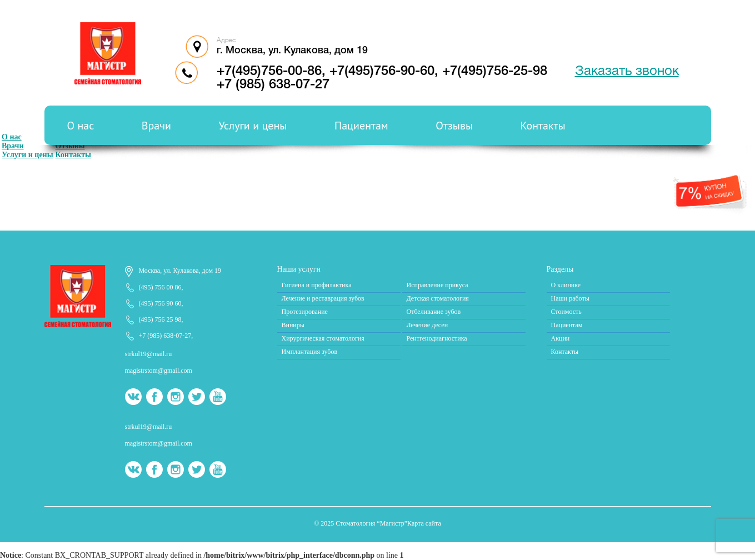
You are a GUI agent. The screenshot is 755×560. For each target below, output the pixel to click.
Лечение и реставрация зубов (323, 298)
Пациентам (361, 126)
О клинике (566, 285)
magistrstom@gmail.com (159, 371)
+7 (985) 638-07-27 (273, 85)
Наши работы (570, 298)
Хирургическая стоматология (323, 338)
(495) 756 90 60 (160, 303)
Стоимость (566, 312)
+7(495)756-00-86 (269, 72)
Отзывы (454, 126)
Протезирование (305, 312)
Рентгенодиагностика (437, 338)
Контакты (543, 126)
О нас (81, 126)
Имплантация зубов (310, 352)
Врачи (156, 126)
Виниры (293, 325)
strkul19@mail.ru (149, 354)
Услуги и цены (252, 126)
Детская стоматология (438, 298)
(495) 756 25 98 (160, 319)
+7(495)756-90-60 (382, 72)
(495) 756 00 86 (160, 287)
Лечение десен (427, 325)
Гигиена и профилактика (317, 285)
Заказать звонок (627, 72)
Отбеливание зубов (434, 312)
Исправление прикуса (437, 285)
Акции (561, 338)
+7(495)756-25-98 (495, 72)
